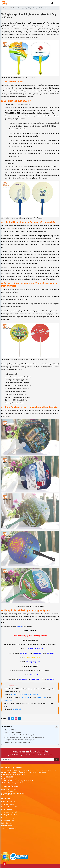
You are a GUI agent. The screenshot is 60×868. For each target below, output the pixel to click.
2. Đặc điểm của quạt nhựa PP (12, 732)
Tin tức (13, 8)
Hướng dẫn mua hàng (8, 818)
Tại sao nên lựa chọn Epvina (9, 828)
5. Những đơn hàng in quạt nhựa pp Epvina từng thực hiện (20, 740)
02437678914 (25, 695)
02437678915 (15, 695)
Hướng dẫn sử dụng (7, 823)
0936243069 (42, 698)
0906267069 (25, 698)
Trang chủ (6, 8)
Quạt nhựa (19, 627)
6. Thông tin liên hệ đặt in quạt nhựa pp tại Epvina (18, 742)
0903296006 (34, 695)
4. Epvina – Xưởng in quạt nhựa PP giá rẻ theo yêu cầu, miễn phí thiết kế (24, 737)
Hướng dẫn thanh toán (8, 820)
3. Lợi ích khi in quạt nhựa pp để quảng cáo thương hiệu (19, 735)
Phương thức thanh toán (8, 802)
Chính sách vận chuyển (8, 804)
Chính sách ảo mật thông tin (9, 812)
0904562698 (8, 700)
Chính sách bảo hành (7, 809)
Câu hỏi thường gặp (7, 826)
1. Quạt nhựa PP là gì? (10, 730)
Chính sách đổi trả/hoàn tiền (9, 807)
